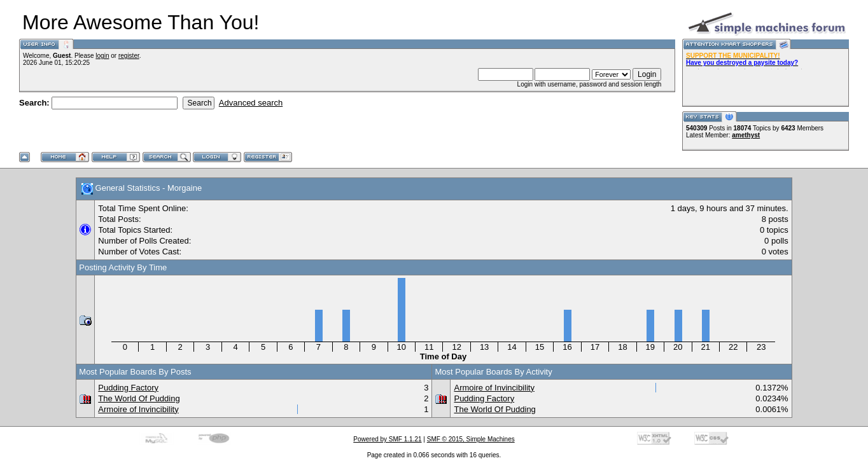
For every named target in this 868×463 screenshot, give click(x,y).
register (129, 56)
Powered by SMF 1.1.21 (387, 439)
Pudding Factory (128, 388)
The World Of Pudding (139, 398)
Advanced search (251, 103)
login (102, 56)
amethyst (746, 135)
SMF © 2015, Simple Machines (471, 439)
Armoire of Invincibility (138, 409)
